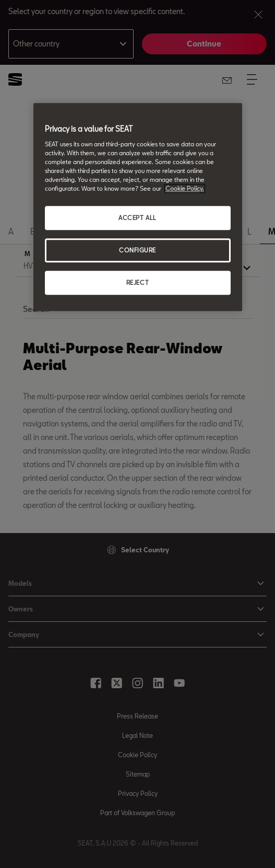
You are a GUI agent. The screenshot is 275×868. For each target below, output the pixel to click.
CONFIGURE (137, 250)
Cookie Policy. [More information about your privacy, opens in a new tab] (185, 188)
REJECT (137, 282)
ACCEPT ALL (137, 218)
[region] (138, 207)
